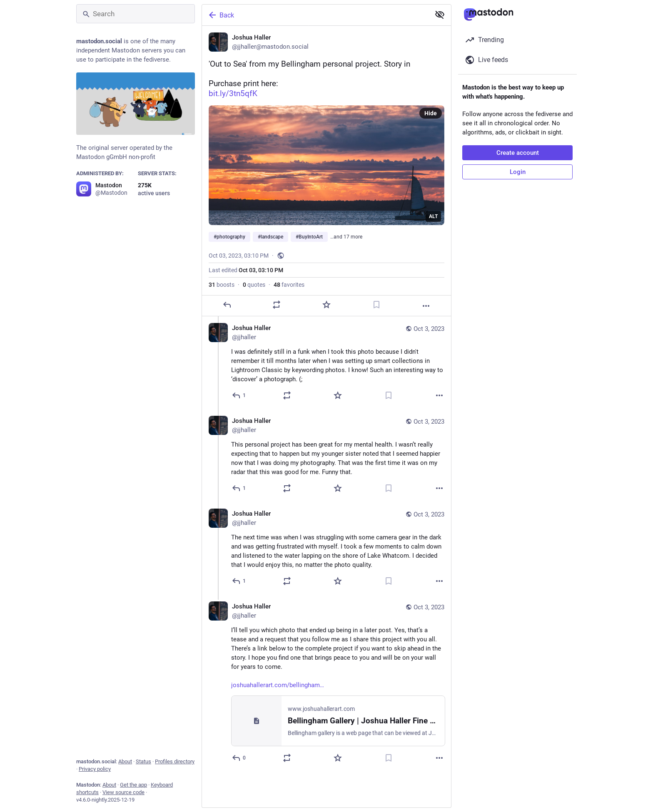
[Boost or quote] (277, 305)
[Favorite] (326, 305)
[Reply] (227, 305)
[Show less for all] (440, 15)
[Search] (136, 14)
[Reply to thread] (239, 395)
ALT (433, 216)
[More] (426, 306)
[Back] (315, 15)
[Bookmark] (376, 305)
